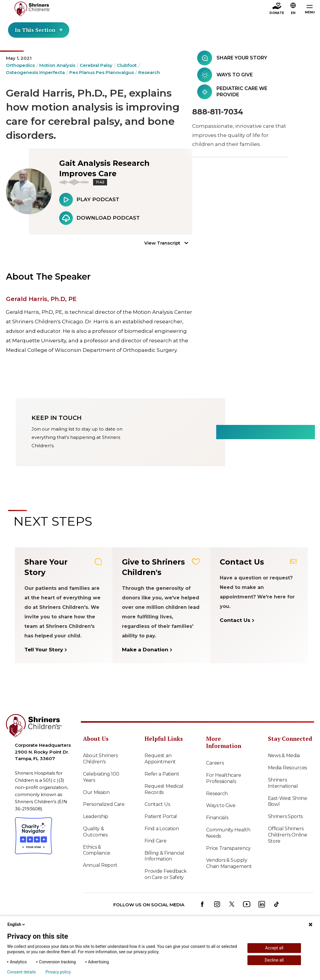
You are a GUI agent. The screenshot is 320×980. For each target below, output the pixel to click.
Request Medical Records (164, 789)
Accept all (274, 948)
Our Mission (96, 792)
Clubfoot (127, 65)
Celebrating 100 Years (101, 777)
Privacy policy (58, 972)
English (17, 924)
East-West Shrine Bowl (288, 801)
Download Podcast (99, 218)
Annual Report (100, 865)
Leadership (96, 816)
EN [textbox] (293, 13)
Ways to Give (221, 805)
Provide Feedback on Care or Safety (166, 874)
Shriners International (283, 783)
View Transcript (162, 243)
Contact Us (157, 804)
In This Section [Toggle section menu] (39, 30)
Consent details (22, 972)
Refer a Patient (162, 774)
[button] (293, 9)
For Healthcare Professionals (223, 778)
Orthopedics (20, 65)
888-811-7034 (218, 112)
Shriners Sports (286, 816)
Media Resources (288, 768)
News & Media (284, 756)
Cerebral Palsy (96, 65)
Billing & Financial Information (164, 856)
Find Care (155, 841)
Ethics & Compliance (97, 850)
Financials (217, 818)
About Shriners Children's (100, 759)
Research (149, 72)
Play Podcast (89, 200)
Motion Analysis (57, 65)
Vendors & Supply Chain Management (229, 863)
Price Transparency (228, 848)
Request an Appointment (160, 759)
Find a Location (162, 829)
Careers (215, 763)
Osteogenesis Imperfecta (35, 72)
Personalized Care (104, 804)
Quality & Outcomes (95, 832)
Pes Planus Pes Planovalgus (102, 72)
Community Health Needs (228, 833)
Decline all (274, 960)
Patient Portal (161, 816)
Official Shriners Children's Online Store (288, 835)
